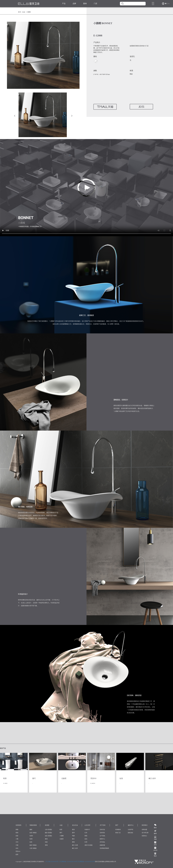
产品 (64, 4)
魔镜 (31, 829)
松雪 (86, 842)
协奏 (46, 842)
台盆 (24, 12)
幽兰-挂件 (75, 848)
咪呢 (86, 836)
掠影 (17, 836)
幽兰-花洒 (75, 845)
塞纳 (46, 839)
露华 (73, 833)
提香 (17, 854)
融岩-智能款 (33, 845)
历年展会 (102, 842)
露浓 (73, 829)
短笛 (31, 842)
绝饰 (17, 833)
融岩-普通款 (48, 833)
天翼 (17, 845)
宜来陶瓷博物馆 (104, 848)
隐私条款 (130, 833)
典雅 (17, 829)
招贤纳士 (144, 836)
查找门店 (118, 833)
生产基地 (102, 836)
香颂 (46, 845)
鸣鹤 (73, 836)
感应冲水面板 (89, 845)
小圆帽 (62, 836)
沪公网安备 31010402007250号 (68, 862)
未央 (17, 848)
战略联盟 (102, 845)
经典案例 (118, 829)
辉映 (73, 842)
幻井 (86, 833)
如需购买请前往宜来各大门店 (139, 46)
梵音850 (18, 851)
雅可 (61, 833)
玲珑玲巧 (87, 829)
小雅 (17, 839)
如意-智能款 (33, 833)
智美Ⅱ (31, 836)
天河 (17, 842)
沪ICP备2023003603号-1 (52, 862)
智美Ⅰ (31, 839)
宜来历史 (102, 829)
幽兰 (73, 839)
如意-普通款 (48, 836)
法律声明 (130, 829)
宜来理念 (102, 833)
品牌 (74, 4)
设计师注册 (145, 833)
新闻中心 (102, 839)
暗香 (61, 829)
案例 (85, 4)
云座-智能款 (33, 848)
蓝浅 (86, 839)
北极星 (62, 839)
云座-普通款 (48, 829)
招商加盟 (144, 829)
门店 (96, 4)
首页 (19, 12)
